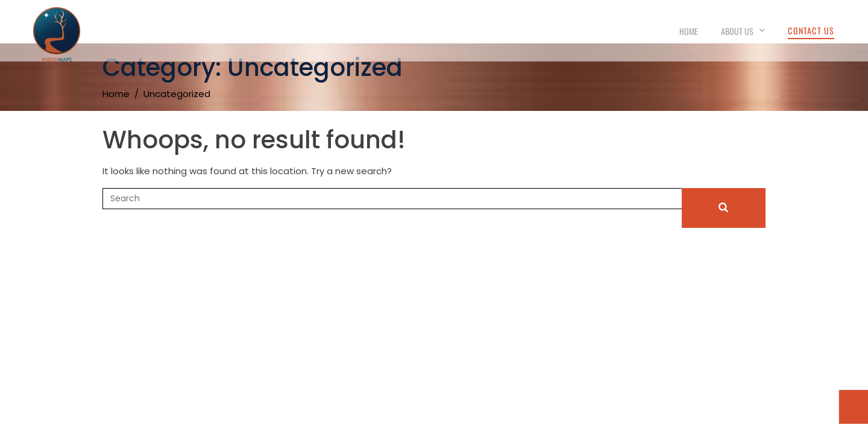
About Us (743, 31)
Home (689, 31)
